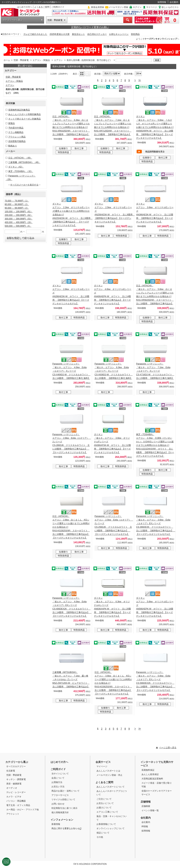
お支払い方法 (58, 787)
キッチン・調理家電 (16, 779)
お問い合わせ (58, 804)
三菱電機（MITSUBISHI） (24, 162)
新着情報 (56, 824)
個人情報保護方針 (60, 812)
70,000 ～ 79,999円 (17, 201)
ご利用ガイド (58, 7)
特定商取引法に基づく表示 (64, 808)
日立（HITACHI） (20, 158)
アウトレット (13, 814)
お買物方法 (57, 782)
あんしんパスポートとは (108, 771)
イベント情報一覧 (150, 810)
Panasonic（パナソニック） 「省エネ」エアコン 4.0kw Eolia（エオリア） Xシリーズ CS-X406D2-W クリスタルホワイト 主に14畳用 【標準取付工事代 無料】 (71, 371)
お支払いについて (105, 803)
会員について (58, 778)
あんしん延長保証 (150, 774)
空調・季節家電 (55, 20)
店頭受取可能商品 (17, 141)
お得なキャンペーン (119, 34)
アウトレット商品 (17, 137)
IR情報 (145, 826)
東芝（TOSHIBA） (21, 171)
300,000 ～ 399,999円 (19, 219)
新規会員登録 (98, 7)
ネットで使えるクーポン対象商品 (24, 119)
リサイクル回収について (63, 800)
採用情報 (162, 2)
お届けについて (104, 808)
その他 (100, 837)
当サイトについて (60, 774)
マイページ (152, 7)
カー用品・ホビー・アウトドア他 (22, 810)
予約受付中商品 (16, 128)
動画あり (13, 146)
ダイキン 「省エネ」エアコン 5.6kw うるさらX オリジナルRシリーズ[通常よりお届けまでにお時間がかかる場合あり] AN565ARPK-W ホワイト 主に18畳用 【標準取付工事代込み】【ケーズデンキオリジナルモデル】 (155, 127)
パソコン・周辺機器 (16, 801)
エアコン (58, 60)
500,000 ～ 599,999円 (18, 226)
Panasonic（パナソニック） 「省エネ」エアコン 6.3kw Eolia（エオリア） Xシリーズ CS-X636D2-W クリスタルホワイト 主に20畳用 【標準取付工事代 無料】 (113, 371)
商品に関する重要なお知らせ (67, 828)
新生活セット (78, 34)
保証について (103, 833)
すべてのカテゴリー (16, 766)
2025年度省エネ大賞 (60, 34)
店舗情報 (146, 802)
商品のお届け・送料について (66, 791)
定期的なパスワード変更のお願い (90, 27)
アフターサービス (60, 795)
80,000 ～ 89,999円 (17, 204)
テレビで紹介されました (35, 34)
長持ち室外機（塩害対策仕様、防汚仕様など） (89, 60)
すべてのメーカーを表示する (24, 185)
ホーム (7, 60)
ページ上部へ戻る (168, 748)
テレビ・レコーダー (16, 792)
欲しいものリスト (170, 7)
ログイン (137, 7)
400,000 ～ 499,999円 (19, 222)
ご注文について (104, 799)
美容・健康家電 (14, 784)
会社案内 (174, 2)
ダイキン (16, 167)
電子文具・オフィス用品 (18, 805)
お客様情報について (106, 824)
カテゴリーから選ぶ (13, 20)
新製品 (12, 123)
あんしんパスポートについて (111, 787)
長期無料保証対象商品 (19, 110)
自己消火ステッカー (97, 34)
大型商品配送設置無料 (152, 779)
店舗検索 (146, 806)
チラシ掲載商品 (16, 132)
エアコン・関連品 (41, 60)
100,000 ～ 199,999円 (19, 212)
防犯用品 (135, 34)
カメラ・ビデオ (14, 797)
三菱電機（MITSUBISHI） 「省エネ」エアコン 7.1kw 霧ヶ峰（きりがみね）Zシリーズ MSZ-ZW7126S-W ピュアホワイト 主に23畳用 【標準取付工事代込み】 (71, 679)
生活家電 (11, 771)
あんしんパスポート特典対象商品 (24, 114)
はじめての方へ (25, 7)
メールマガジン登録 (118, 7)
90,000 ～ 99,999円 (17, 208)
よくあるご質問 (42, 7)
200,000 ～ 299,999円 (19, 215)
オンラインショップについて (111, 828)
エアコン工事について (107, 812)
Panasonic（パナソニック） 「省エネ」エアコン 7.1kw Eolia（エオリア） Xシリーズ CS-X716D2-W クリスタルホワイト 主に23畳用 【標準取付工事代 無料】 (155, 371)
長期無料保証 (148, 770)
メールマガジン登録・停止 (109, 775)
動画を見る (155, 152)
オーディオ (12, 788)
